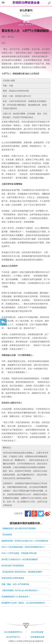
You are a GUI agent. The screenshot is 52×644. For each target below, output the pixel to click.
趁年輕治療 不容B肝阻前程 (13, 566)
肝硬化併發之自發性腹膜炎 (13, 578)
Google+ (34, 514)
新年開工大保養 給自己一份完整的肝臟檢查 (20, 559)
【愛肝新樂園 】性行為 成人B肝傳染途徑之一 (21, 590)
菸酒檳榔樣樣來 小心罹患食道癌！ (16, 597)
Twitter (41, 514)
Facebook (28, 514)
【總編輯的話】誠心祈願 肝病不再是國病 (19, 528)
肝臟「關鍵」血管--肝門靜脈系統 (15, 584)
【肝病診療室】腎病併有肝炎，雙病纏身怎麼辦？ (22, 572)
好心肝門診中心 (13, 637)
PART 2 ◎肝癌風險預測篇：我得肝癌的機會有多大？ (24, 547)
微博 (47, 514)
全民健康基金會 (37, 637)
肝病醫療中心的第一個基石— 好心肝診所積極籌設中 (23, 603)
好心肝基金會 (37, 632)
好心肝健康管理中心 (13, 632)
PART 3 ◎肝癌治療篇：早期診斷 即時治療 (19, 553)
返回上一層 (3, 322)
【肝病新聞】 (7, 535)
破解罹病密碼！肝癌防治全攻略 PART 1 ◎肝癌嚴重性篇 (25, 541)
